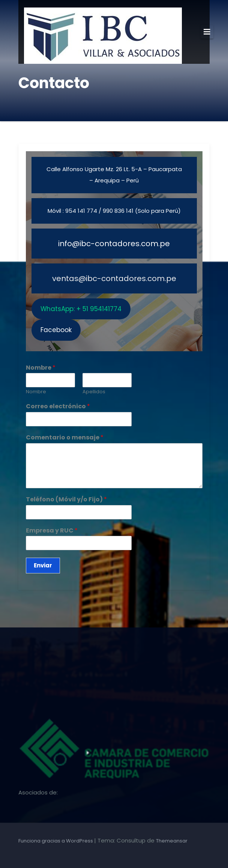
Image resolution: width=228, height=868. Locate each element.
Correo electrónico (58, 407)
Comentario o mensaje (65, 438)
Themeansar (172, 841)
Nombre (41, 368)
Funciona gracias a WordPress (56, 841)
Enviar (43, 565)
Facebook (56, 330)
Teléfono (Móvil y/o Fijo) (66, 500)
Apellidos (94, 392)
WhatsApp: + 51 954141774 (81, 309)
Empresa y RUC (52, 531)
